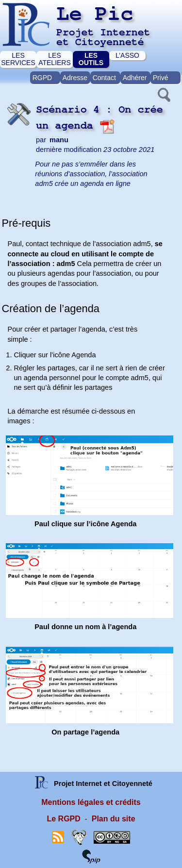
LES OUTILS (91, 59)
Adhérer (135, 78)
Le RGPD (63, 819)
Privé (161, 78)
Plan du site (114, 819)
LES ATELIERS (55, 59)
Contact (104, 78)
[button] (163, 94)
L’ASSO (127, 55)
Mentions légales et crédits (91, 802)
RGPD (42, 78)
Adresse (75, 78)
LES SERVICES (18, 59)
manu (59, 140)
